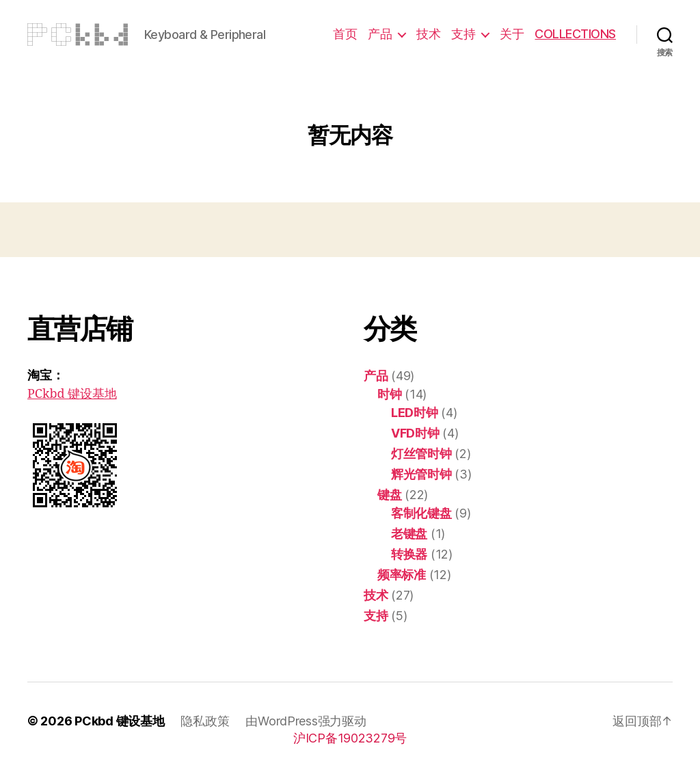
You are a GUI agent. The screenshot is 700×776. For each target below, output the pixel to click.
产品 (380, 34)
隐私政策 (205, 721)
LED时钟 (415, 413)
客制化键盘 (421, 513)
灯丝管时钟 (421, 454)
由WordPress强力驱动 (306, 721)
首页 (345, 34)
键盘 (389, 495)
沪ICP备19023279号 (350, 738)
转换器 (409, 554)
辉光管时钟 (421, 474)
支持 (463, 34)
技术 (428, 34)
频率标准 (402, 575)
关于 (512, 34)
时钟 (389, 394)
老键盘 (409, 534)
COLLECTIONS (575, 34)
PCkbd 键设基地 (72, 394)
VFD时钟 (415, 433)
